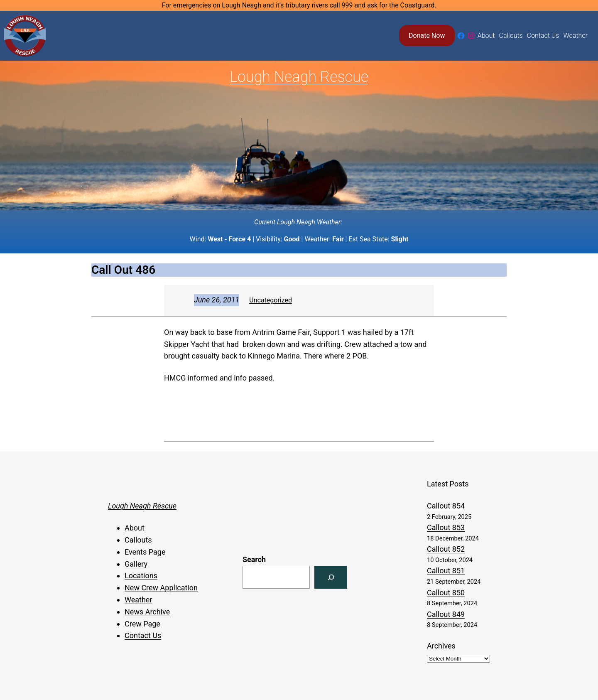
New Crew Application (161, 588)
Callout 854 (446, 506)
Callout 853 (446, 527)
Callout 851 (446, 571)
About (135, 528)
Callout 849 (446, 614)
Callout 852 (446, 549)
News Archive (147, 612)
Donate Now (427, 36)
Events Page (145, 552)
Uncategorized (271, 300)
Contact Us (143, 635)
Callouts (138, 540)
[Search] (331, 577)
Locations (141, 576)
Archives (441, 646)
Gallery (136, 564)
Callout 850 (446, 593)
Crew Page (142, 624)
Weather (138, 600)
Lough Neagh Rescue (299, 77)
